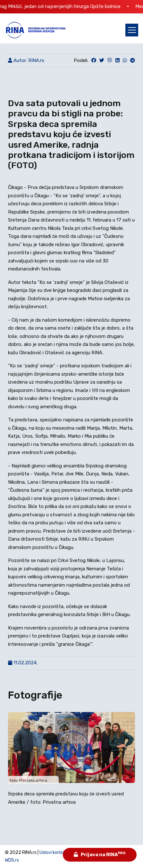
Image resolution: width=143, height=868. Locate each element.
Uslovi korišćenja (56, 852)
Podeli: (81, 60)
